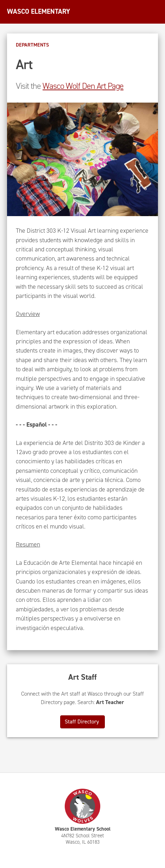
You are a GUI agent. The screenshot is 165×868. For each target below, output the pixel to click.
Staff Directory (82, 722)
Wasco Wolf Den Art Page (83, 86)
